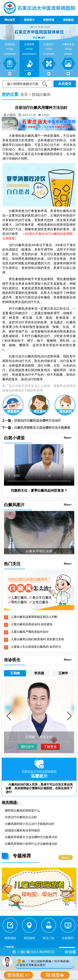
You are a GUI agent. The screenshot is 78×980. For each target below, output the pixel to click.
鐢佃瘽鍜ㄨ (18, 975)
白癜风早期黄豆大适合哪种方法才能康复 (42, 428)
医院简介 (29, 20)
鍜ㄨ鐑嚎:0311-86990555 (33, 952)
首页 (24, 95)
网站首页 (10, 20)
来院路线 (68, 20)
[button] (36, 38)
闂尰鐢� (55, 975)
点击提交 (65, 84)
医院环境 (49, 20)
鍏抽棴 (70, 952)
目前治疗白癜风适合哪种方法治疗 (38, 421)
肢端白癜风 (41, 95)
